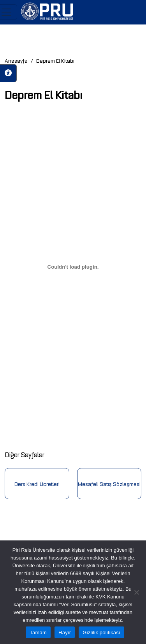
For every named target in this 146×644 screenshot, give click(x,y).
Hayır (65, 633)
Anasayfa (16, 60)
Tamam (38, 633)
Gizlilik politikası (101, 633)
